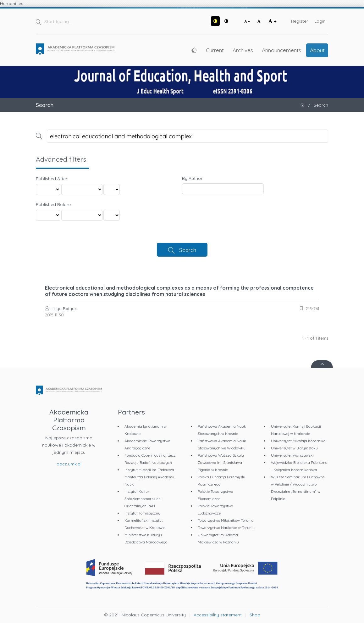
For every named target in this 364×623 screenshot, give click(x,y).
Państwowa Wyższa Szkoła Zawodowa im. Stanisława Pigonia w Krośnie (221, 462)
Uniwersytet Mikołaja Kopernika (298, 441)
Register (300, 21)
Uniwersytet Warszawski (292, 455)
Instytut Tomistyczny (142, 513)
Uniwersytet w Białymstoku (294, 448)
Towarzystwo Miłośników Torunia (226, 520)
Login (320, 21)
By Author (192, 178)
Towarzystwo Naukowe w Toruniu (226, 528)
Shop (255, 615)
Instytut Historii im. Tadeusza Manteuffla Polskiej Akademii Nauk (149, 477)
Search (188, 250)
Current (215, 50)
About (317, 50)
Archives (243, 50)
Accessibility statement (218, 615)
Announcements (281, 50)
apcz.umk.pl (69, 464)
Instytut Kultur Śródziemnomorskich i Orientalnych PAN (143, 499)
